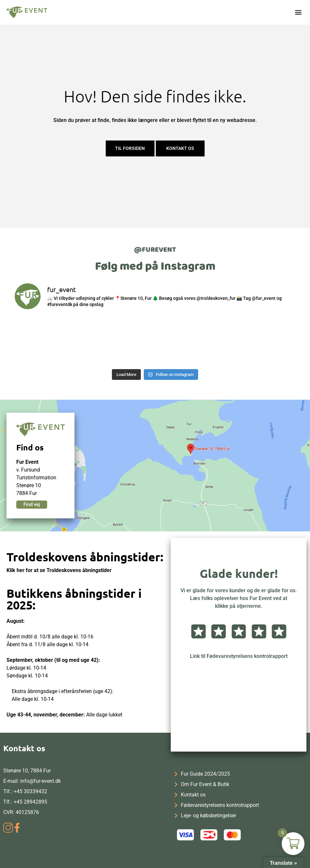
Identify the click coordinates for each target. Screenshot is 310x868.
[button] (298, 12)
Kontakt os (180, 148)
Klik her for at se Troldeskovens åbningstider (59, 570)
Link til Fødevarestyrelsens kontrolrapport (239, 656)
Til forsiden (130, 148)
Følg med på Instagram (155, 266)
